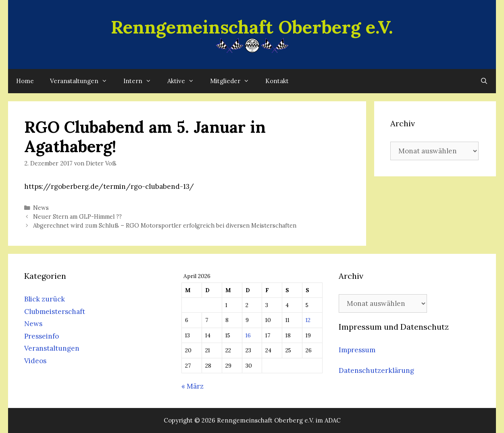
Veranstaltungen (83, 81)
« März (193, 386)
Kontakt (277, 81)
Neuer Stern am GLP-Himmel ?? (77, 216)
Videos (35, 361)
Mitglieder (234, 81)
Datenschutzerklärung (376, 370)
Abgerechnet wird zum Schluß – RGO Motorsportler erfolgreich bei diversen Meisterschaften (165, 225)
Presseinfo (42, 336)
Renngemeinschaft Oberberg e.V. (252, 27)
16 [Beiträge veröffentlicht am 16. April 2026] (248, 335)
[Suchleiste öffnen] (484, 81)
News (41, 208)
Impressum (357, 350)
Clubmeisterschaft (55, 312)
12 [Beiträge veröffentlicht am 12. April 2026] (308, 320)
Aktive (185, 81)
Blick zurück (45, 299)
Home (25, 81)
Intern (141, 81)
